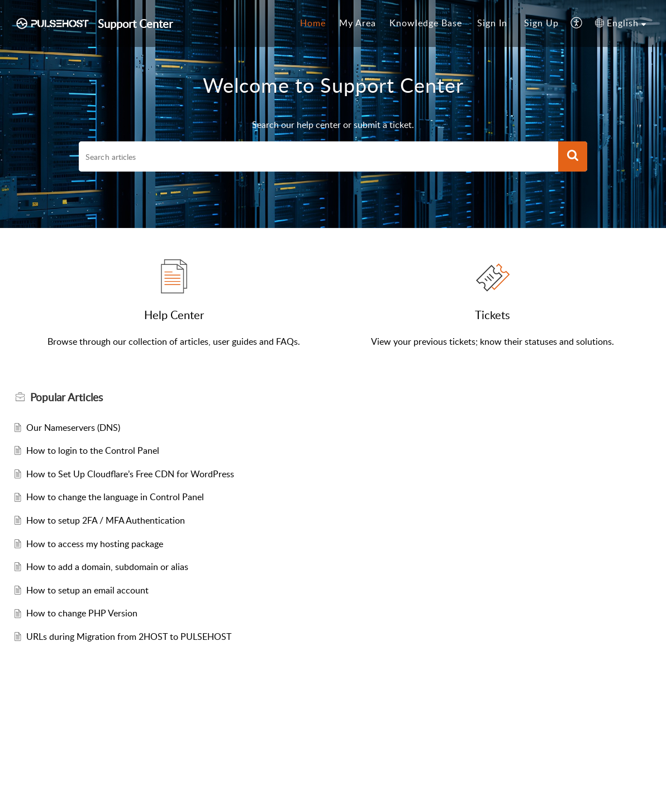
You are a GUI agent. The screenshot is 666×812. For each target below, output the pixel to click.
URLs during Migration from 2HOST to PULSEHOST (129, 637)
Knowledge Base (426, 23)
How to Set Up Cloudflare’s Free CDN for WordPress (130, 474)
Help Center (174, 315)
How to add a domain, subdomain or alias (107, 567)
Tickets (493, 315)
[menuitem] (313, 23)
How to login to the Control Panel (93, 450)
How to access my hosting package (95, 544)
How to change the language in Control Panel (115, 497)
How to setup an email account (87, 590)
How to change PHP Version (82, 613)
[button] (577, 23)
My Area (358, 23)
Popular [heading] (66, 397)
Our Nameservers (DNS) (73, 428)
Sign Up (541, 23)
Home (313, 23)
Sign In (492, 23)
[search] (318, 156)
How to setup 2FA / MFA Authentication (106, 520)
